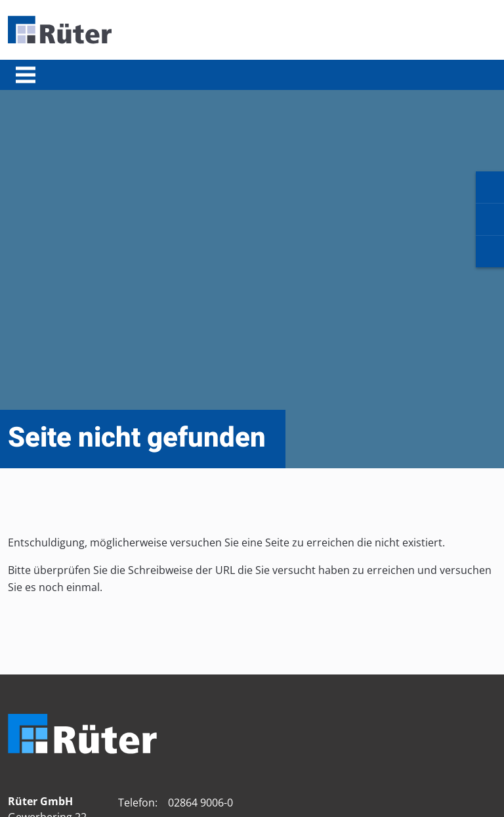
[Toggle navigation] (26, 75)
